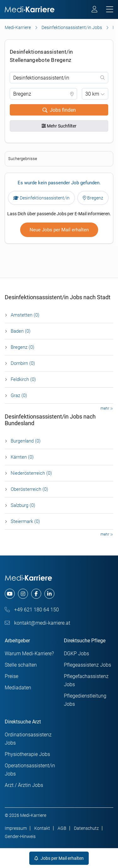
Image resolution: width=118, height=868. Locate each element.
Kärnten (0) (22, 457)
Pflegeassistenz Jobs (87, 665)
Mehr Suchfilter (59, 126)
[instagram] (23, 594)
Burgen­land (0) (26, 441)
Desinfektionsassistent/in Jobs (72, 27)
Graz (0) (19, 395)
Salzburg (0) (23, 505)
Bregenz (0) (22, 347)
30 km (92, 94)
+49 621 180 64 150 (32, 610)
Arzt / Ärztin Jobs (24, 785)
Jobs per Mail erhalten (59, 858)
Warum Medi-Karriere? (29, 654)
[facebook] (36, 594)
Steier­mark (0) (25, 521)
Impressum (16, 828)
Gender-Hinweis (20, 836)
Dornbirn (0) (23, 363)
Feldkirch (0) (23, 379)
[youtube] (10, 594)
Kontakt (42, 828)
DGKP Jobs (76, 654)
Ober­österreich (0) (29, 489)
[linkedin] (49, 594)
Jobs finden (59, 110)
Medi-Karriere (18, 27)
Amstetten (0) (25, 315)
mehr (107, 408)
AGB (62, 828)
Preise (11, 676)
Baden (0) (21, 331)
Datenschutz (86, 828)
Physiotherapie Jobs (27, 754)
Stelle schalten (21, 665)
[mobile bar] (110, 10)
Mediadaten (18, 688)
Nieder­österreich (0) (31, 473)
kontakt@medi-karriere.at (37, 623)
